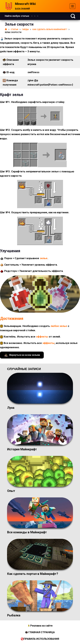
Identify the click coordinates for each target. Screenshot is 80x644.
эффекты (42, 337)
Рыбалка (14, 615)
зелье (44, 258)
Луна (11, 408)
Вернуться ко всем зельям (22, 355)
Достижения (12, 319)
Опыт (11, 491)
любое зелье (59, 326)
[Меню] (73, 6)
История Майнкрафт (22, 449)
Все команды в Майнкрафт (27, 532)
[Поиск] (73, 16)
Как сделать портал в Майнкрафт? (33, 574)
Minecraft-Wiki (25, 4)
